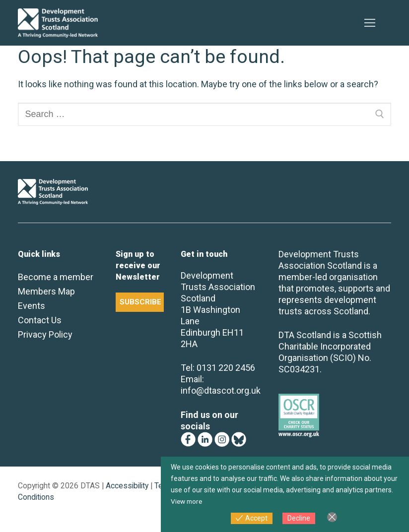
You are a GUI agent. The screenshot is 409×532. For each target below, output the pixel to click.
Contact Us (40, 320)
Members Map (46, 291)
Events (32, 306)
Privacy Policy (45, 334)
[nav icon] (370, 23)
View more (188, 501)
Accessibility (127, 486)
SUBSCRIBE (140, 302)
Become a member (56, 277)
